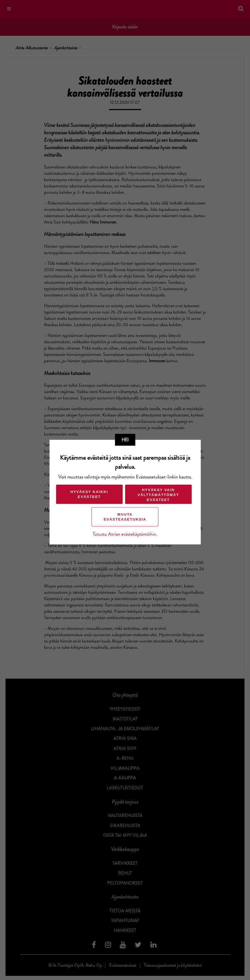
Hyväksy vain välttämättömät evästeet (158, 495)
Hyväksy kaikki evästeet (89, 494)
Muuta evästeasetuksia (125, 517)
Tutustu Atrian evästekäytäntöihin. (125, 534)
